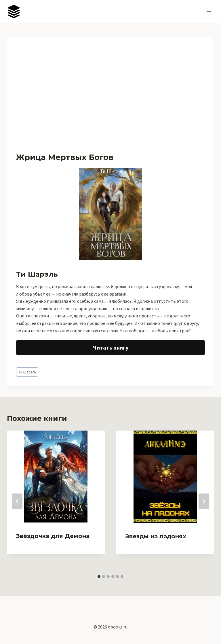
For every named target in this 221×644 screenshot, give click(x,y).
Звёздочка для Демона (53, 536)
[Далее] (204, 501)
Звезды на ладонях (156, 536)
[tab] (99, 576)
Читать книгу (111, 347)
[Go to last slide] (17, 501)
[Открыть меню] (209, 11)
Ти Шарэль (27, 372)
